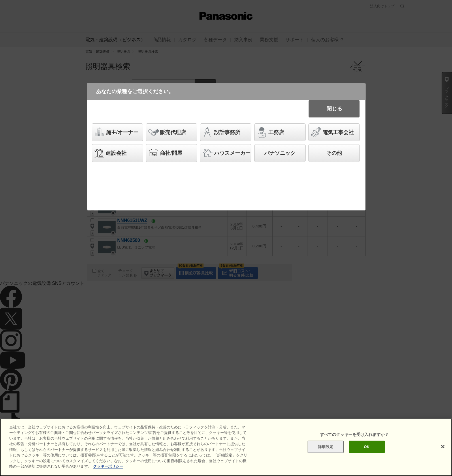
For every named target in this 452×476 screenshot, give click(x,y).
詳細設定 (326, 447)
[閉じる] (443, 447)
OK (367, 447)
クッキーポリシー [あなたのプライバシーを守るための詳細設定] (108, 466)
